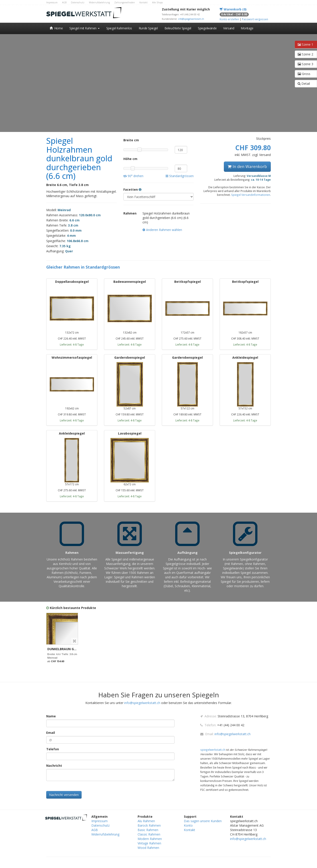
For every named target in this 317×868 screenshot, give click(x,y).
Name (51, 716)
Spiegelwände (207, 28)
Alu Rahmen (146, 821)
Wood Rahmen (148, 848)
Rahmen (130, 213)
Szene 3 (305, 64)
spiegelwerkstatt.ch (213, 750)
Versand (229, 28)
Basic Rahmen (148, 830)
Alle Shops (157, 2)
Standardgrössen (180, 176)
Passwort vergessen (255, 19)
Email (51, 733)
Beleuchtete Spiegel (178, 28)
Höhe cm (130, 159)
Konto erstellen (229, 19)
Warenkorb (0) (233, 9)
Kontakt (143, 2)
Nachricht (54, 766)
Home (56, 28)
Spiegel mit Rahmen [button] (84, 28)
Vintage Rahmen (149, 843)
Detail (304, 84)
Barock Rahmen (149, 825)
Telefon (53, 749)
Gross (304, 74)
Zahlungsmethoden (125, 2)
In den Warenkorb (247, 166)
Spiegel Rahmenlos (119, 28)
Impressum (52, 2)
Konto (188, 825)
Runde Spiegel (148, 28)
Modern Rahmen (150, 839)
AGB (64, 2)
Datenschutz (78, 2)
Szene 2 (305, 54)
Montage (247, 28)
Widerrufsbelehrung (99, 2)
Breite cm (131, 140)
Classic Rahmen (149, 834)
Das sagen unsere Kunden (203, 821)
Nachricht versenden (64, 795)
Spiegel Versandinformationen (251, 195)
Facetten (132, 189)
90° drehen (133, 176)
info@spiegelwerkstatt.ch (191, 19)
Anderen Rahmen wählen (162, 230)
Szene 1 (305, 44)
